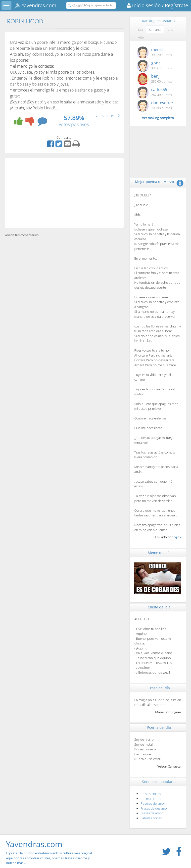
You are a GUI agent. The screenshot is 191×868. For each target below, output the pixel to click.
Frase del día (159, 688)
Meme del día (159, 553)
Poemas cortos (151, 799)
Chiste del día (159, 607)
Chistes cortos (151, 794)
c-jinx (177, 537)
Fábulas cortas (151, 818)
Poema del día (159, 727)
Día (140, 30)
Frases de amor (152, 813)
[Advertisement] (64, 193)
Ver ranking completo (158, 118)
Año (141, 37)
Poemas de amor (153, 803)
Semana (155, 30)
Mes (170, 30)
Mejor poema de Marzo (154, 182)
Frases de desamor (154, 808)
